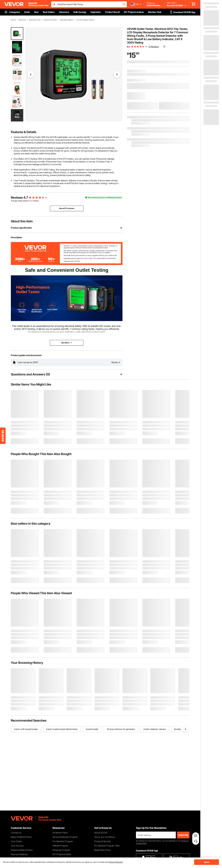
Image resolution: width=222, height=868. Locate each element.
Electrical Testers (50, 20)
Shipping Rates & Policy (22, 850)
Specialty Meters (67, 20)
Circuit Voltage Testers (85, 20)
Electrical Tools (35, 20)
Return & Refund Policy (21, 837)
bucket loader (92, 729)
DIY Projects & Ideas (62, 854)
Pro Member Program (63, 841)
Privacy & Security (102, 841)
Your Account (17, 846)
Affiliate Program (60, 846)
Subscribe (183, 835)
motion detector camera (155, 729)
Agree (207, 862)
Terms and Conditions (105, 837)
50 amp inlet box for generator (121, 729)
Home (13, 20)
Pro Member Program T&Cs (107, 846)
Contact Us (16, 833)
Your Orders (17, 841)
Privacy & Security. (116, 862)
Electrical (22, 20)
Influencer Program (61, 850)
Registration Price (102, 850)
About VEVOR (101, 833)
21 (32, 201)
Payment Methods (19, 854)
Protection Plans (60, 833)
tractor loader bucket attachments (62, 729)
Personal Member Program (65, 837)
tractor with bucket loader (26, 729)
